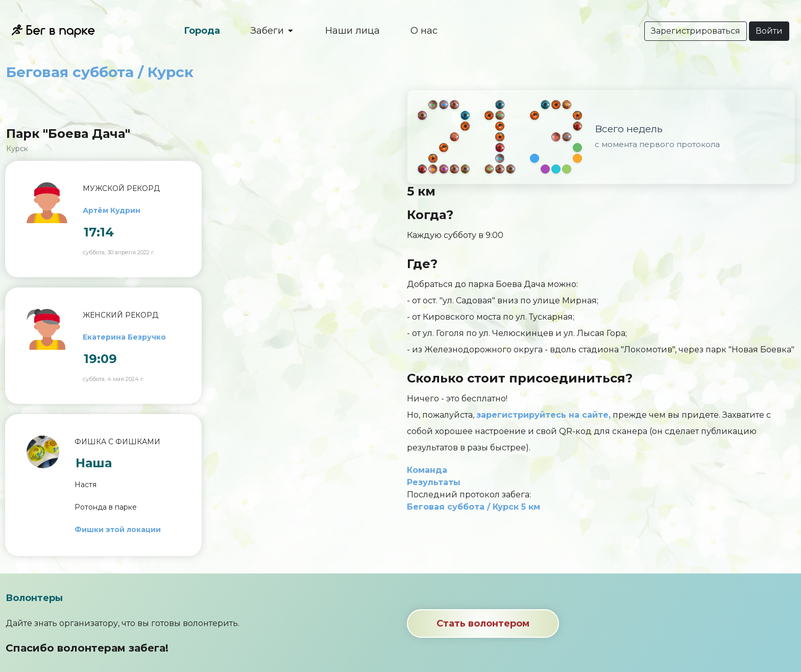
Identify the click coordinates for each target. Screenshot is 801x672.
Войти (769, 31)
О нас (424, 31)
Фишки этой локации (118, 530)
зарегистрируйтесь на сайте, (543, 415)
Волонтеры (34, 598)
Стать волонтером (483, 623)
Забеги (269, 31)
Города (202, 31)
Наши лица (353, 31)
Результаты (434, 482)
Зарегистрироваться (696, 31)
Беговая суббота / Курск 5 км (474, 507)
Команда (427, 470)
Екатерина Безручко (124, 337)
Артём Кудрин (112, 210)
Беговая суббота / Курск (100, 72)
